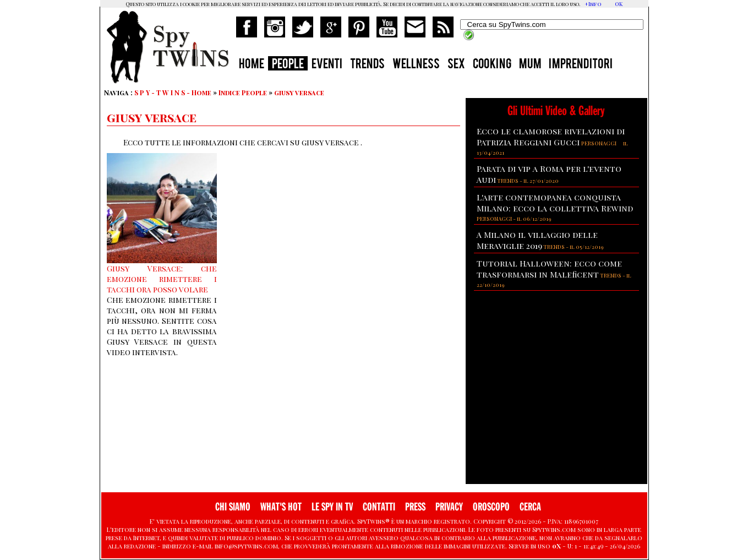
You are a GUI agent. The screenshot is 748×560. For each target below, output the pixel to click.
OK (619, 4)
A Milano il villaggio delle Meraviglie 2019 (537, 240)
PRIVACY (449, 507)
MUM (530, 65)
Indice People (243, 93)
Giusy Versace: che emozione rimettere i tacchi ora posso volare (162, 279)
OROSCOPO (491, 507)
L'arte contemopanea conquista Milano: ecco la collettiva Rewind (555, 203)
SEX (456, 65)
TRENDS (367, 65)
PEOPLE (288, 65)
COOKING (492, 65)
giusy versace (299, 93)
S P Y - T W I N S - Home (173, 93)
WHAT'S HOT (281, 507)
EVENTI (327, 65)
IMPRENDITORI (581, 65)
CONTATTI (379, 507)
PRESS (415, 507)
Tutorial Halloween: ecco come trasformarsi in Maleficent (549, 269)
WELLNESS (416, 65)
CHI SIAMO (233, 507)
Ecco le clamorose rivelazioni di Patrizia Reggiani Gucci (551, 137)
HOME (252, 65)
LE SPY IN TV (332, 507)
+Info (593, 4)
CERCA (530, 507)
